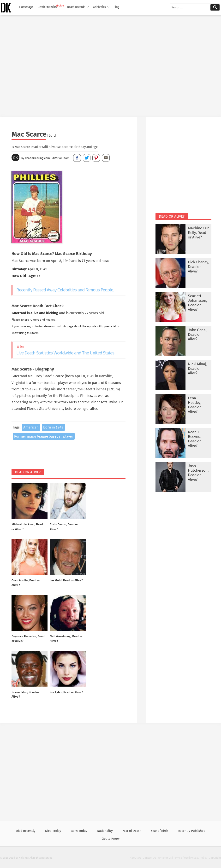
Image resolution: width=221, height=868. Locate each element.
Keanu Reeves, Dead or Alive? (194, 439)
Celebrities (101, 7)
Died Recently (26, 831)
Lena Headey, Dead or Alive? (195, 405)
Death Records (78, 7)
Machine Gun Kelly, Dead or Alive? (199, 232)
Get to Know (111, 839)
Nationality (105, 831)
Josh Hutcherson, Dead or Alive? (198, 472)
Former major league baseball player (44, 436)
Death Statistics (47, 7)
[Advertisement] (110, 64)
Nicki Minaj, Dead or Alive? (197, 368)
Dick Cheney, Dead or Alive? (198, 266)
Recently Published (192, 831)
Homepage (26, 7)
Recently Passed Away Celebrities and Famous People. (65, 290)
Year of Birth (160, 831)
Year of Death (132, 831)
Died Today (53, 831)
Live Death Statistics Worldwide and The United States (71, 350)
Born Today (79, 831)
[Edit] (52, 135)
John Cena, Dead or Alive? (197, 334)
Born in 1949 (53, 427)
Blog (116, 7)
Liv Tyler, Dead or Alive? (66, 692)
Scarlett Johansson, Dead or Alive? (197, 303)
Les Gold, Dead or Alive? (66, 580)
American (31, 427)
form (35, 333)
